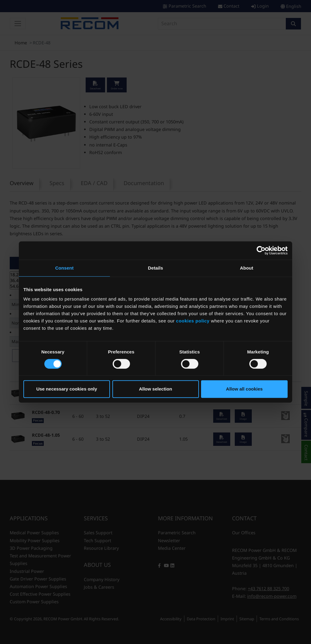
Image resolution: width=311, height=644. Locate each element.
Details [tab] (155, 268)
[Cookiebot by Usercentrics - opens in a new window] (261, 250)
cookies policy (193, 321)
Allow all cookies (244, 389)
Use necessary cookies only (67, 389)
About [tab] (247, 268)
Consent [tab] (65, 268)
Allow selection (155, 389)
